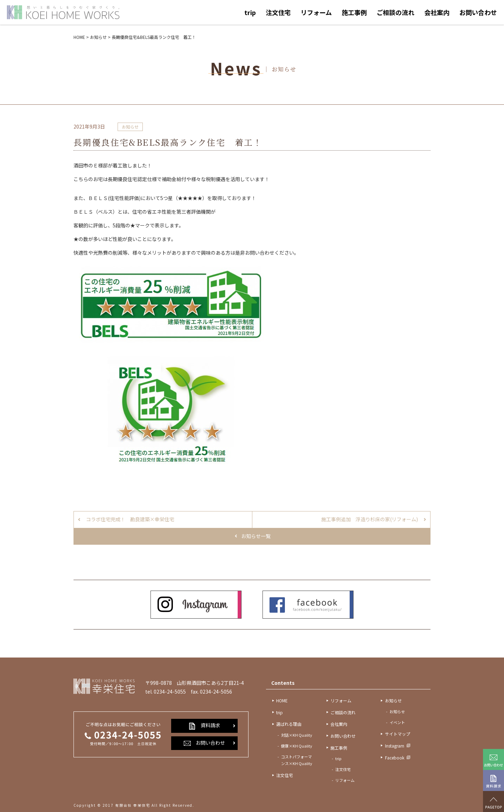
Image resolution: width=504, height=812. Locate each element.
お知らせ (130, 127)
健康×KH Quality (297, 746)
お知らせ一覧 (256, 536)
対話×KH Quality (297, 735)
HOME (282, 700)
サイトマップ (398, 734)
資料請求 (204, 725)
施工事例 (354, 12)
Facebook (395, 758)
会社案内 (437, 12)
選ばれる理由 (289, 724)
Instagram (395, 746)
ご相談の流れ (395, 12)
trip (250, 12)
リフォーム (316, 12)
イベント (397, 722)
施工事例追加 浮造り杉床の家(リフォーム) (370, 519)
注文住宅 (278, 12)
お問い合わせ (478, 12)
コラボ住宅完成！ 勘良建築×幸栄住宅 (130, 519)
